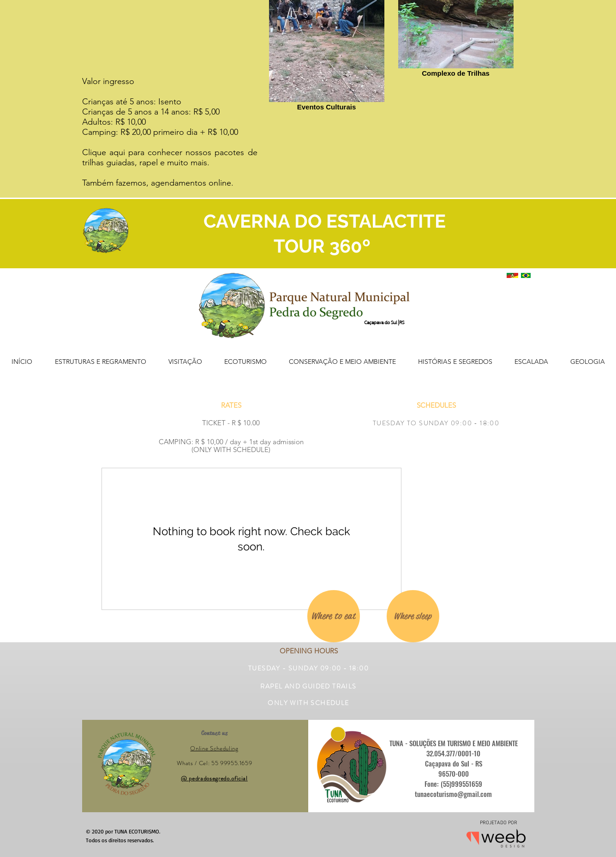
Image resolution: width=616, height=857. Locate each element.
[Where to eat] (334, 616)
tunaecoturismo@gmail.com (453, 794)
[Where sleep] (413, 616)
